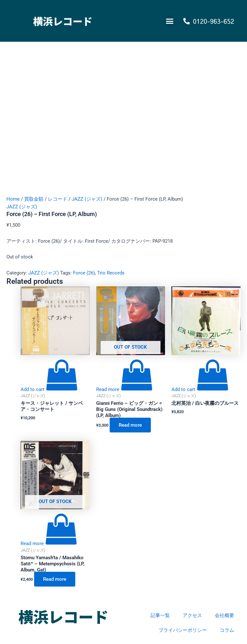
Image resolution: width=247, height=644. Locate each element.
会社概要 (224, 615)
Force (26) (84, 273)
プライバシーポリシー (183, 630)
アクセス (192, 615)
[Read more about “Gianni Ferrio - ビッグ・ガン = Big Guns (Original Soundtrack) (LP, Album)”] (124, 389)
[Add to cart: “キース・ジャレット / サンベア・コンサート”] (49, 389)
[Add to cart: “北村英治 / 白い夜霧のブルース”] (200, 389)
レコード (58, 199)
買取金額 (34, 199)
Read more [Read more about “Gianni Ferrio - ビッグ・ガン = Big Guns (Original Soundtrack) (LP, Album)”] (130, 425)
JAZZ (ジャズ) (87, 199)
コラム (227, 630)
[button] (170, 21)
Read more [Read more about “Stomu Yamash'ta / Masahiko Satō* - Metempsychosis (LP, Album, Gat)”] (55, 579)
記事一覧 (160, 615)
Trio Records (111, 273)
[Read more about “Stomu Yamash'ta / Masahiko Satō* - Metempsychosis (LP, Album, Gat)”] (49, 544)
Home (13, 199)
